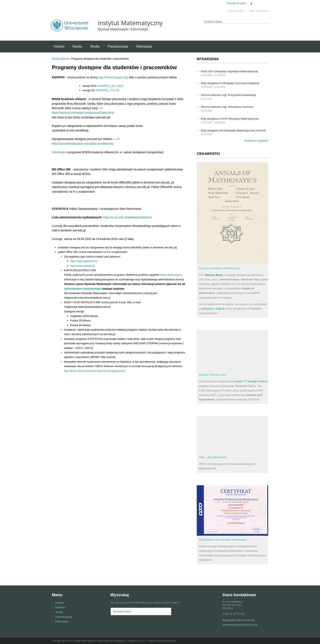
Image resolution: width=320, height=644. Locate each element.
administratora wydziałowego (83, 289)
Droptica (142, 641)
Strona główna (60, 59)
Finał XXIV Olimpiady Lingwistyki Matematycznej (229, 71)
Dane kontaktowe (259, 11)
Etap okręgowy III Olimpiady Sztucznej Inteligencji (230, 83)
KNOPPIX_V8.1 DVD (111, 86)
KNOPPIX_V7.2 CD (108, 90)
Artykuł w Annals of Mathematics (219, 268)
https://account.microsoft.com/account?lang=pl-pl (83, 113)
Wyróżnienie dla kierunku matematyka (223, 540)
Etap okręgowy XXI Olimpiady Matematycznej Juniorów (233, 130)
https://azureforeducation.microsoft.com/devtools (83, 144)
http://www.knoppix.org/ (113, 77)
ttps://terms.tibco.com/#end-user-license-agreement (94, 371)
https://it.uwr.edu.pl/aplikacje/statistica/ (127, 217)
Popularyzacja (118, 46)
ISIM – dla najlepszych (213, 457)
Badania (60, 607)
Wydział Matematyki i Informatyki (123, 29)
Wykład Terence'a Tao (212, 375)
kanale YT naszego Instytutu (251, 381)
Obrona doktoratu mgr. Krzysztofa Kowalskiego (228, 95)
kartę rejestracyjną (171, 275)
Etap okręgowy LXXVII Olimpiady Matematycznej (230, 119)
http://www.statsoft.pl (82, 266)
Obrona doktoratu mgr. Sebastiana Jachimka (227, 107)
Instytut (59, 46)
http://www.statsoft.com (84, 261)
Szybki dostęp (237, 11)
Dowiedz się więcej (237, 3)
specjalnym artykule (213, 309)
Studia (95, 46)
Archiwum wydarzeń (256, 141)
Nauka (77, 46)
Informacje (58, 152)
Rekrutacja (144, 46)
